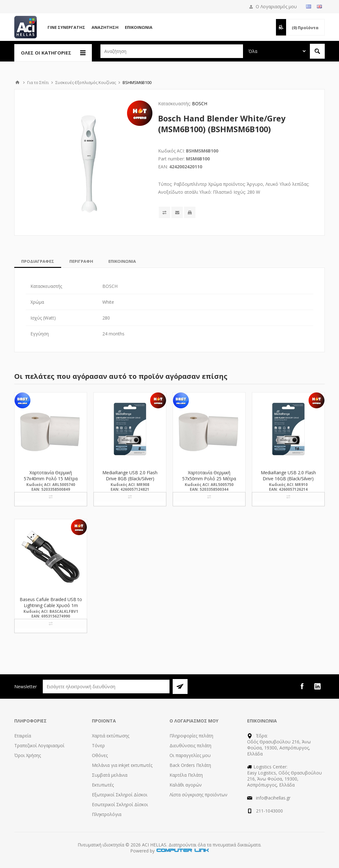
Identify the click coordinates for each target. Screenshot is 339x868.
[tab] (38, 261)
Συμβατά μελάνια (110, 775)
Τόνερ (98, 745)
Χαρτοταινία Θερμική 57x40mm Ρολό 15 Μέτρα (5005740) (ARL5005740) (51, 479)
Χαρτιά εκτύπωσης (111, 736)
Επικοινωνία (139, 27)
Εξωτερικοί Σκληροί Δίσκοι (120, 795)
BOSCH (200, 104)
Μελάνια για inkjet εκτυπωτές (122, 765)
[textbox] (172, 51)
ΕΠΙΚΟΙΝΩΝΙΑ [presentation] (122, 261)
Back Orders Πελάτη (190, 765)
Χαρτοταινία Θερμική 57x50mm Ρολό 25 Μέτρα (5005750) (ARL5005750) (209, 479)
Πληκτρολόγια (107, 814)
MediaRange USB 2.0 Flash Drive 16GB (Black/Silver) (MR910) (288, 479)
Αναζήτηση (105, 27)
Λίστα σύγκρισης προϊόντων (198, 795)
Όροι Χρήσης (28, 755)
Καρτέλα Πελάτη (186, 775)
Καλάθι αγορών (186, 785)
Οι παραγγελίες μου (190, 755)
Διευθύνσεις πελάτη (190, 745)
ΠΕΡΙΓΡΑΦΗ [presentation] (81, 261)
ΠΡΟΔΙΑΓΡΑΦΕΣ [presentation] (38, 261)
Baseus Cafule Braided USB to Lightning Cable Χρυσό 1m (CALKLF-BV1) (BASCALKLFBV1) (51, 608)
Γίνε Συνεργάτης (66, 27)
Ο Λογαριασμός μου (276, 6)
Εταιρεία (23, 736)
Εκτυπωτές (103, 785)
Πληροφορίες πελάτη (191, 736)
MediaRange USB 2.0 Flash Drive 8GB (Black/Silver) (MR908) (130, 479)
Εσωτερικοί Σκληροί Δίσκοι (120, 804)
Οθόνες (100, 755)
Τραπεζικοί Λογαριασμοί (39, 745)
